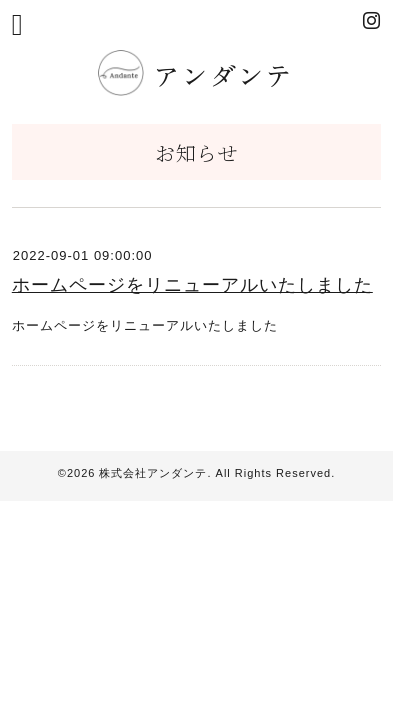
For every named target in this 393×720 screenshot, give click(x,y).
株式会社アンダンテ (153, 473)
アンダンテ (200, 74)
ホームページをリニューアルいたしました (192, 285)
